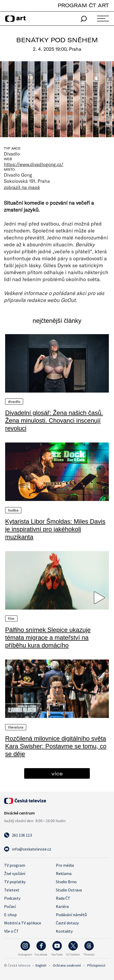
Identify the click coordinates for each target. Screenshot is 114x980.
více (57, 773)
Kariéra (62, 906)
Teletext (12, 890)
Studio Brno (66, 882)
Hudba (13, 510)
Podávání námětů (71, 915)
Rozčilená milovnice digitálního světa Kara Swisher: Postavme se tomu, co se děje (56, 746)
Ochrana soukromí (67, 965)
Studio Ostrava (69, 890)
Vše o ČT (11, 931)
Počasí (10, 906)
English (41, 965)
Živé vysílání (15, 873)
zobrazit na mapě (22, 187)
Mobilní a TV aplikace (23, 923)
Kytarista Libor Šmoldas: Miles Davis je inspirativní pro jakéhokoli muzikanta (55, 529)
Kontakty (64, 931)
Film (11, 619)
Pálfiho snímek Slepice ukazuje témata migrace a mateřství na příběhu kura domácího (48, 638)
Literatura (16, 727)
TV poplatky (15, 882)
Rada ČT (63, 898)
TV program (15, 865)
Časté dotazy (67, 923)
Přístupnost (96, 965)
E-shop (10, 915)
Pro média (65, 865)
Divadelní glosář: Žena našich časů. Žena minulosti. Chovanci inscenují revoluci (54, 420)
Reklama (64, 873)
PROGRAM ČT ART (83, 5)
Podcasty (12, 898)
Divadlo (14, 402)
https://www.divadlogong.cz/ (34, 164)
